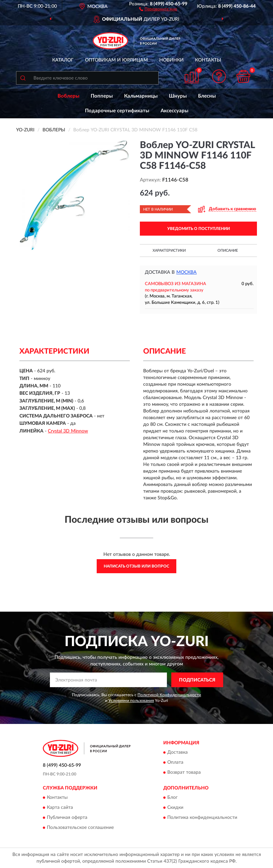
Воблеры (68, 96)
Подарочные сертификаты (117, 111)
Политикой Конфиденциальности (169, 695)
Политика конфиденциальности (202, 818)
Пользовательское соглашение (80, 828)
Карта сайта (60, 808)
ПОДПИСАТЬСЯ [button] (197, 680)
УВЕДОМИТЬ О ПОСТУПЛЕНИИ (199, 229)
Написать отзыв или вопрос (136, 566)
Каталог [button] (63, 60)
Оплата (175, 762)
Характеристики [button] (169, 251)
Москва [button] (187, 272)
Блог (172, 798)
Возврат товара (184, 772)
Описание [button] (228, 251)
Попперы (102, 96)
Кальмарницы (141, 96)
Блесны (207, 96)
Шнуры (178, 96)
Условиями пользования (131, 701)
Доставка (177, 752)
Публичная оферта (67, 818)
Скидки (175, 808)
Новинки (171, 60)
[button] (158, 9)
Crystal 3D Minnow (68, 431)
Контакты (208, 60)
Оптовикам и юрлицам (116, 60)
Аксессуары (174, 111)
